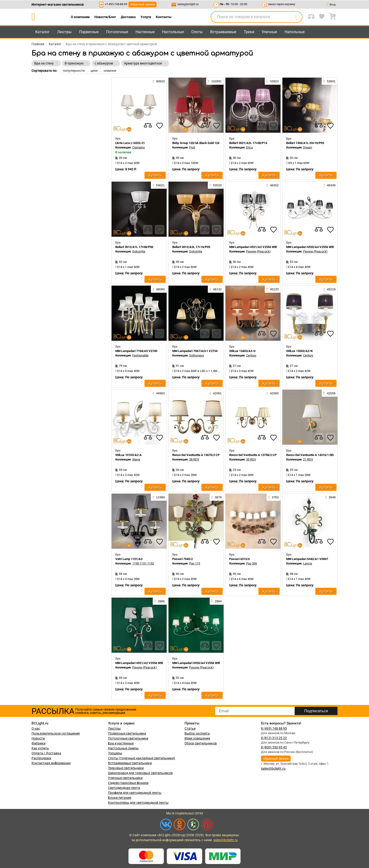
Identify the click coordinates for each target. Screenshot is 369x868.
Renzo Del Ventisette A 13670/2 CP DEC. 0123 (203, 455)
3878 (217, 497)
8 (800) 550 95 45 (274, 747)
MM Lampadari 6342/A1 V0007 (307, 559)
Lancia (308, 563)
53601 (330, 81)
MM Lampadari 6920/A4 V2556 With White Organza (207, 663)
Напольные (295, 32)
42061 (216, 393)
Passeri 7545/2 (182, 559)
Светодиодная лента (124, 788)
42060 (273, 393)
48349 (330, 185)
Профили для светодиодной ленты (135, 793)
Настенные (145, 32)
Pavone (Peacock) (258, 251)
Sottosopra (197, 355)
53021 (159, 185)
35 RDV (251, 459)
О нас (36, 728)
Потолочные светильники (128, 738)
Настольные (173, 32)
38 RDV (194, 459)
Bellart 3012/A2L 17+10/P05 (191, 247)
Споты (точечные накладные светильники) (142, 758)
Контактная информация (51, 763)
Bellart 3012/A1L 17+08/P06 (134, 247)
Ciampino (138, 147)
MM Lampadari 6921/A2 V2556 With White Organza (150, 663)
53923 (273, 81)
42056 (330, 393)
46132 (216, 289)
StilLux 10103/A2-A (128, 455)
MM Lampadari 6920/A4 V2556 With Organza (317, 247)
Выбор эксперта (197, 733)
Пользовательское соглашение (56, 733)
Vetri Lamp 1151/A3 (129, 559)
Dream (308, 147)
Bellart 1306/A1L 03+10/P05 (305, 143)
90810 (159, 81)
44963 (159, 393)
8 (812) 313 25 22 (274, 738)
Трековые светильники (126, 768)
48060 (159, 289)
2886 (160, 601)
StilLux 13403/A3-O (242, 351)
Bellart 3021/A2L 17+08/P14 (248, 143)
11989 (159, 497)
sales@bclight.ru (188, 4)
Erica (249, 147)
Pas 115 (195, 563)
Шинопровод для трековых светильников (140, 773)
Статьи (190, 728)
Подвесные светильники (127, 733)
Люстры (64, 32)
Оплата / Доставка (46, 753)
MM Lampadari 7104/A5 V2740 (136, 351)
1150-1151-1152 (143, 563)
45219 (330, 289)
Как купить (40, 748)
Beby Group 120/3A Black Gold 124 (196, 143)
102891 (215, 81)
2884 (217, 601)
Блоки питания (120, 798)
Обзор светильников (201, 743)
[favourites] (160, 126)
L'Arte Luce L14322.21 (130, 143)
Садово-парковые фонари (128, 783)
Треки (249, 32)
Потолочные (117, 32)
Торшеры (115, 753)
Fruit (192, 147)
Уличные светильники (125, 778)
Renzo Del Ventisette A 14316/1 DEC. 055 (314, 455)
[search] (296, 17)
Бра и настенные (121, 743)
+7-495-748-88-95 (116, 4)
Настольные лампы (123, 748)
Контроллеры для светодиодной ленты (138, 803)
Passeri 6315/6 (239, 559)
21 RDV (308, 459)
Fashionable (140, 355)
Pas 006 (252, 563)
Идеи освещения (197, 738)
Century (251, 355)
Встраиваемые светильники (130, 763)
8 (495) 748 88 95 (274, 728)
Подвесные (89, 32)
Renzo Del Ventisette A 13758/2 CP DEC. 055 (259, 455)
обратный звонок (142, 4)
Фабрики (38, 743)
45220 (273, 289)
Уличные (269, 32)
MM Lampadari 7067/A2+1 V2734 (195, 351)
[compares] (148, 126)
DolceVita (139, 251)
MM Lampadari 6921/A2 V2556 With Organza (260, 247)
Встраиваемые (223, 32)
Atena (136, 459)
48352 (273, 185)
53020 (216, 185)
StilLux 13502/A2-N (299, 351)
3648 (331, 497)
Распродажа (41, 758)
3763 (274, 497)
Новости (38, 738)
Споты (197, 32)
